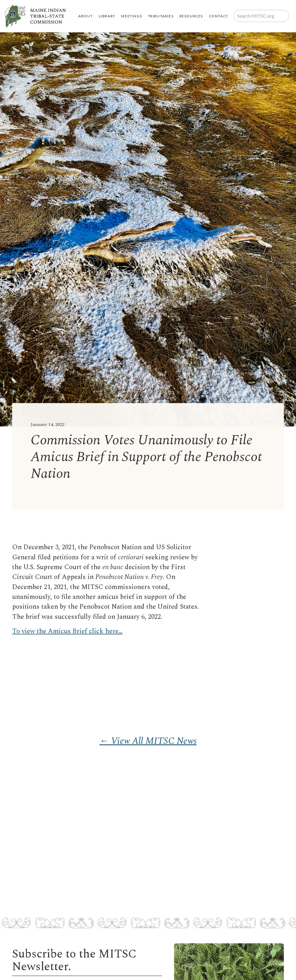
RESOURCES (191, 16)
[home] (35, 16)
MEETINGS (132, 16)
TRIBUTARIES (161, 16)
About (86, 16)
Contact (219, 16)
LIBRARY (107, 16)
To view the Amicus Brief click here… (67, 631)
